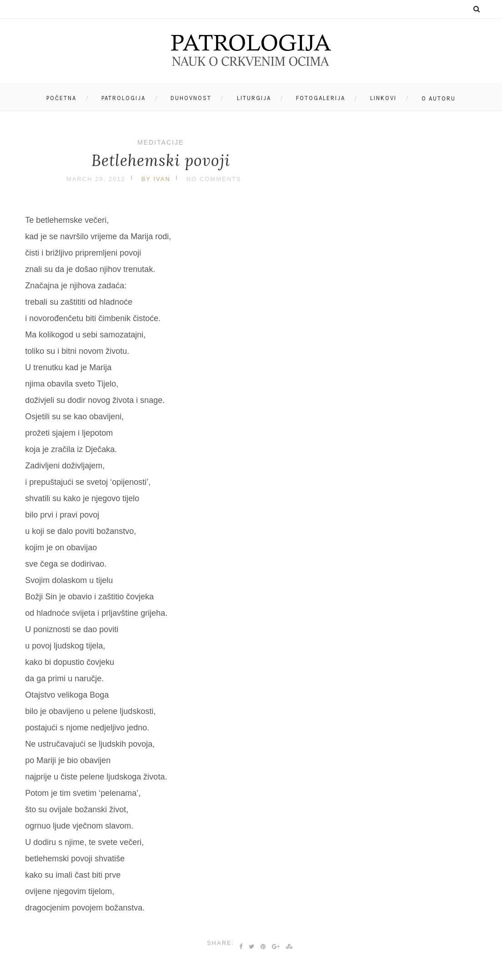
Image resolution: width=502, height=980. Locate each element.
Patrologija (123, 98)
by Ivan (156, 179)
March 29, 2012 (96, 179)
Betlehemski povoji (161, 160)
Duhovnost (191, 98)
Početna (61, 98)
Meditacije (161, 142)
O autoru (439, 98)
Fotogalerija (321, 98)
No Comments (214, 179)
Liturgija (254, 98)
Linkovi (383, 98)
